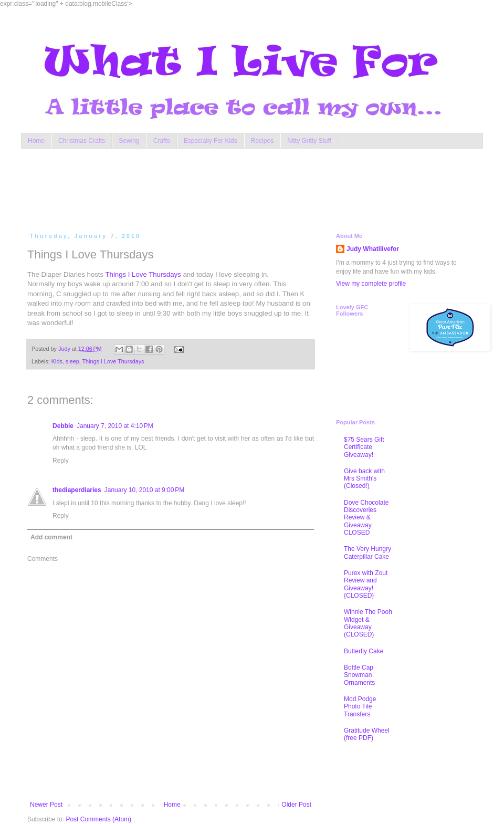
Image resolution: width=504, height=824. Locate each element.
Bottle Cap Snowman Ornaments (359, 675)
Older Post (296, 805)
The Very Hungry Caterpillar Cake (367, 552)
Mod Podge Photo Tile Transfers (360, 707)
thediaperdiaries (77, 490)
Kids (57, 361)
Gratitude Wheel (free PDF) (367, 734)
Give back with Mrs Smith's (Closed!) (364, 479)
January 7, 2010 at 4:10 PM (115, 426)
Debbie (63, 426)
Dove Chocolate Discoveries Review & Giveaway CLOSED (366, 518)
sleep (72, 361)
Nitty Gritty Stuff (309, 141)
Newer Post (46, 805)
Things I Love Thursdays (143, 274)
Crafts (162, 141)
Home (36, 141)
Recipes (262, 141)
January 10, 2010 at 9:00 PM (144, 490)
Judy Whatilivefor (373, 249)
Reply (61, 461)
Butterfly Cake (364, 651)
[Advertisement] (228, 188)
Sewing (129, 141)
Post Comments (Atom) (98, 819)
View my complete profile (371, 284)
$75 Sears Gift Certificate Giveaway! (364, 447)
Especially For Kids (211, 141)
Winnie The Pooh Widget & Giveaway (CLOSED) (368, 623)
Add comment (51, 537)
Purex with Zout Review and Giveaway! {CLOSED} (366, 584)
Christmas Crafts (82, 141)
